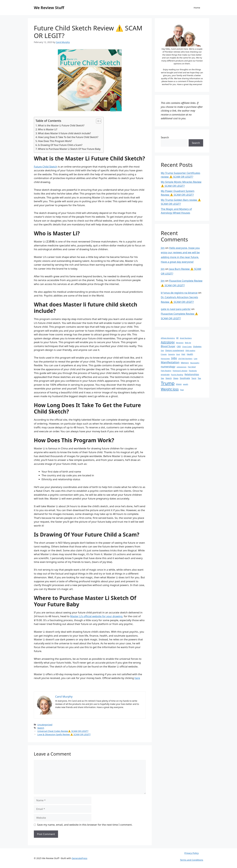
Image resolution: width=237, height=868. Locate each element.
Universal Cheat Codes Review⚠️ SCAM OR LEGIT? (63, 731)
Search (165, 137)
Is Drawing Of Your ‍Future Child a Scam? (60, 145)
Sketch (41, 728)
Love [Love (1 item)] (196, 359)
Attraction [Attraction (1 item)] (180, 343)
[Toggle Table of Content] (97, 121)
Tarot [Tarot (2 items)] (194, 378)
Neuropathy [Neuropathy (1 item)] (195, 363)
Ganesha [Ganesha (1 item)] (171, 354)
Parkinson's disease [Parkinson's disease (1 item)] (180, 371)
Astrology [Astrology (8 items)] (168, 342)
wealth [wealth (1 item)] (186, 384)
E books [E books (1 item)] (164, 354)
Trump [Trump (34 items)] (168, 383)
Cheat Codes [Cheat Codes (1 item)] (187, 347)
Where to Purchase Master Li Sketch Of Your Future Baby (69, 149)
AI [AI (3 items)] (177, 338)
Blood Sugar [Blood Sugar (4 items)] (168, 346)
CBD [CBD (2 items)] (179, 346)
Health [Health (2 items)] (190, 354)
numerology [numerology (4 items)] (168, 366)
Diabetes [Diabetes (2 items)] (197, 346)
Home (197, 8)
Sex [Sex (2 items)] (162, 378)
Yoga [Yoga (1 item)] (182, 390)
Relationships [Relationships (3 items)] (192, 374)
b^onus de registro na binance (179, 293)
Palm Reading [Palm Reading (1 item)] (166, 371)
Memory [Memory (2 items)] (185, 363)
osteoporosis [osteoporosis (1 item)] (182, 367)
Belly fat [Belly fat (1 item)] (188, 343)
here (137, 678)
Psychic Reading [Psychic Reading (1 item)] (177, 375)
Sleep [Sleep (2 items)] (176, 378)
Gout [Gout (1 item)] (178, 354)
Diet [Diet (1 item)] (162, 351)
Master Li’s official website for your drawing (96, 616)
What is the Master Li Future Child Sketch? (61, 125)
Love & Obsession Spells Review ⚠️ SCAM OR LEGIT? (64, 734)
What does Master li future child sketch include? (64, 133)
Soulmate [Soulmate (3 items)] (185, 378)
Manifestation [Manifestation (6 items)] (170, 362)
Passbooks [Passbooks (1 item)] (193, 371)
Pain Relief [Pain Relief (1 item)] (192, 367)
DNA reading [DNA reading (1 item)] (190, 351)
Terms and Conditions (192, 860)
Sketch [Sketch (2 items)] (169, 378)
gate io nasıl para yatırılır (176, 309)
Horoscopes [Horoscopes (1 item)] (165, 359)
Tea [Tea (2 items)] (199, 378)
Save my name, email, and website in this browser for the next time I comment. (85, 825)
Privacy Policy (192, 853)
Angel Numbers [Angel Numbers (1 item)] (186, 338)
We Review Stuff (49, 8)
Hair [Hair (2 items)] (183, 354)
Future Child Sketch (45, 167)
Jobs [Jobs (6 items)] (174, 358)
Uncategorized (45, 725)
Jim (163, 248)
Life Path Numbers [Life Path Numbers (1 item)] (185, 359)
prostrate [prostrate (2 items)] (165, 374)
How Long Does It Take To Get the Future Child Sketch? (68, 137)
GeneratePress (79, 858)
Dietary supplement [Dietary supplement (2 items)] (175, 350)
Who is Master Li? (48, 129)
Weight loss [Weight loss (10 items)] (170, 389)
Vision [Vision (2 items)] (179, 384)
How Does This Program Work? (55, 141)
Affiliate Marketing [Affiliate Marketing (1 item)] (168, 338)
